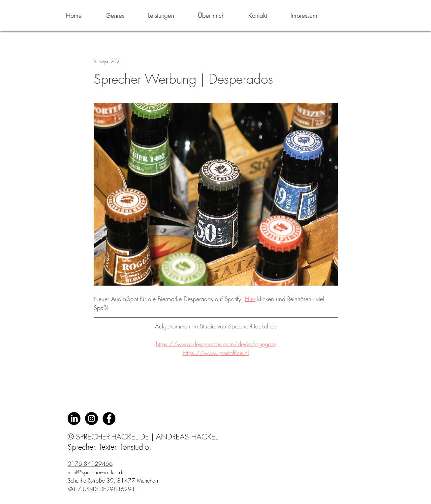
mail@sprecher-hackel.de (96, 472)
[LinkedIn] (74, 419)
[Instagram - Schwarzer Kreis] (92, 419)
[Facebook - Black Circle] (109, 419)
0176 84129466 (90, 464)
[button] (115, 15)
